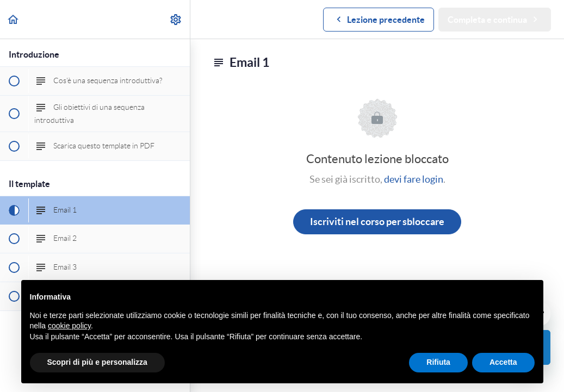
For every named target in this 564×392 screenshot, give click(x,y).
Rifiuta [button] (438, 362)
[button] (14, 19)
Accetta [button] (503, 362)
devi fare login (414, 179)
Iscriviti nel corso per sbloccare (377, 222)
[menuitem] (176, 19)
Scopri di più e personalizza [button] (97, 362)
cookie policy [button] (69, 326)
